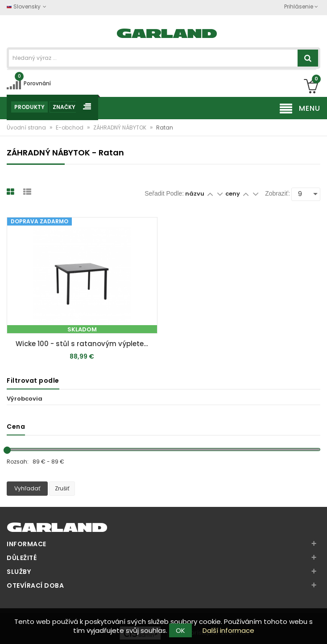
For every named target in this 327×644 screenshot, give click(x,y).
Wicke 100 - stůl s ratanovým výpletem (83, 344)
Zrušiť (62, 488)
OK (180, 630)
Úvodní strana (27, 128)
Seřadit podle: (164, 193)
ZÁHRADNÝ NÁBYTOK (120, 128)
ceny (233, 194)
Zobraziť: (277, 193)
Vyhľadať (27, 488)
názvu (195, 194)
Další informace (228, 630)
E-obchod (70, 128)
